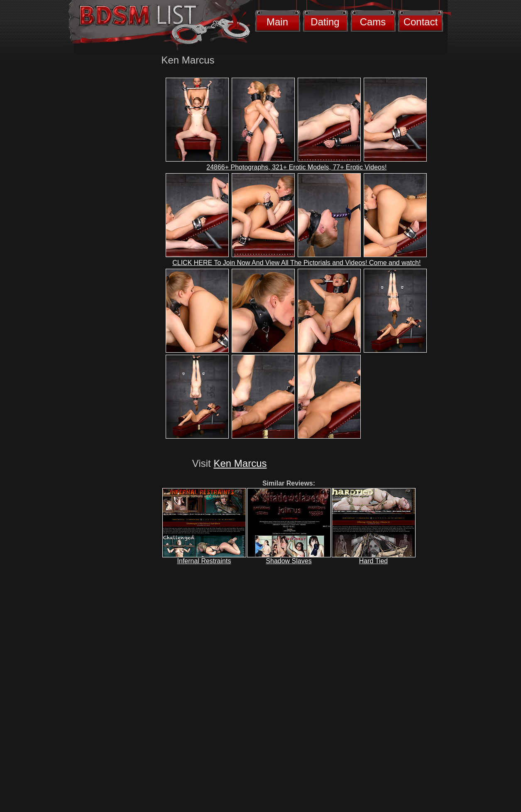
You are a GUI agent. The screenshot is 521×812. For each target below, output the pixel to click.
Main (277, 22)
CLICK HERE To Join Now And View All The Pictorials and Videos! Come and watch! (296, 263)
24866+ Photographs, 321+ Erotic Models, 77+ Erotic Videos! (296, 167)
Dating (325, 22)
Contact (421, 22)
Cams (373, 22)
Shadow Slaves (289, 561)
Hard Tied (373, 561)
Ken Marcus (240, 463)
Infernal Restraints (204, 561)
